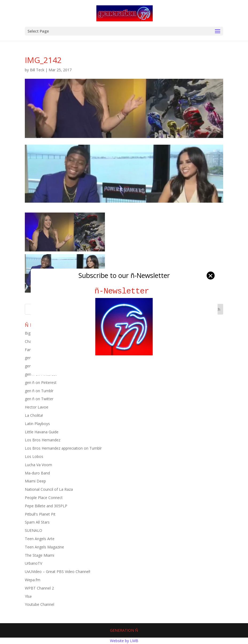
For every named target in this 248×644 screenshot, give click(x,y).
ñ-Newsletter (124, 291)
